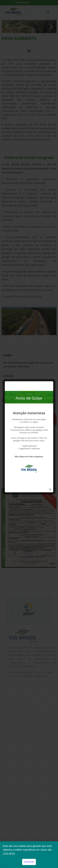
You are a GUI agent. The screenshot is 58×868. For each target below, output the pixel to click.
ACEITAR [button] (29, 862)
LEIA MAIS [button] (9, 853)
